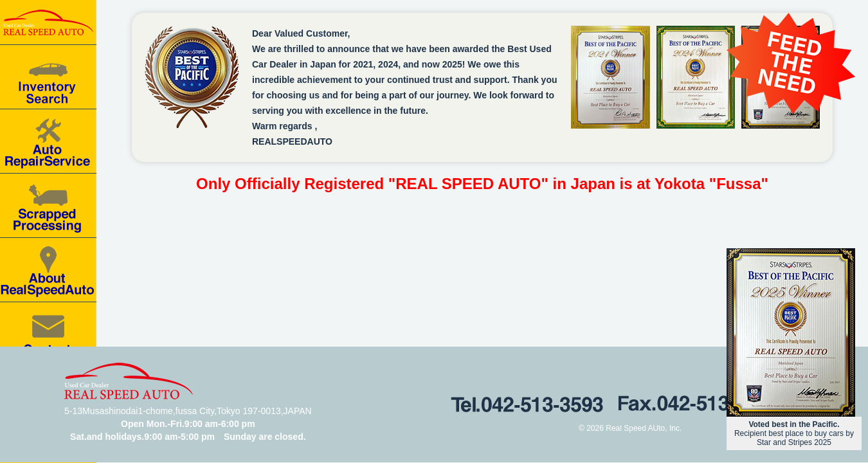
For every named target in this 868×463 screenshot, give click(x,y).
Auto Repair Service (48, 141)
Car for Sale (48, 77)
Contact (48, 334)
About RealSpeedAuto (48, 270)
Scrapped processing (48, 206)
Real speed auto (48, 23)
